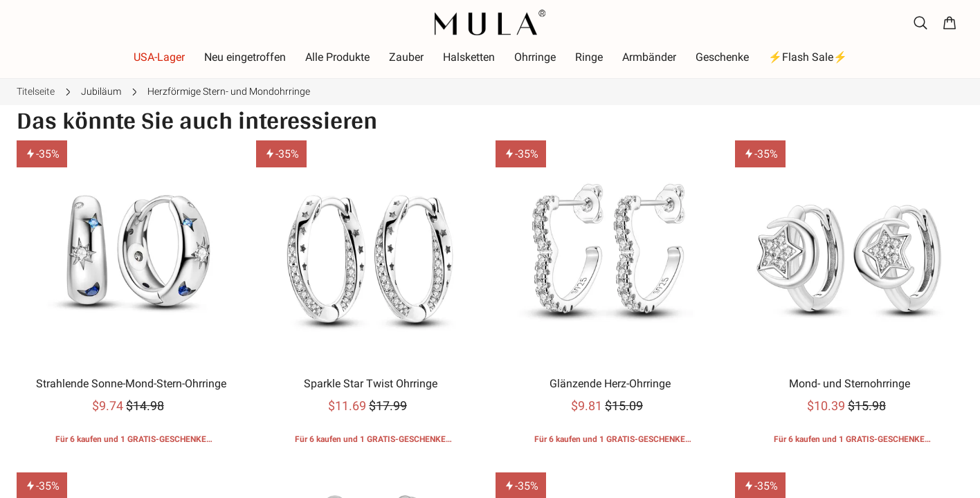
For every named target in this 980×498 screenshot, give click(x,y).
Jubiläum (101, 91)
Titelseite (36, 91)
